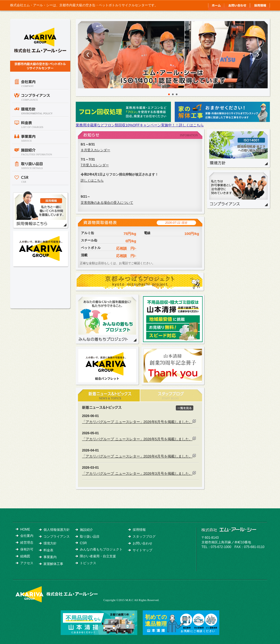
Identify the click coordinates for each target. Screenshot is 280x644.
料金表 (40, 124)
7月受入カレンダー (95, 165)
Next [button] (258, 55)
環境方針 (40, 110)
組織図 (25, 556)
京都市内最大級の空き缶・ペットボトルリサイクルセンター (40, 46)
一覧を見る (185, 408)
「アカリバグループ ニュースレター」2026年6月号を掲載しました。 (137, 422)
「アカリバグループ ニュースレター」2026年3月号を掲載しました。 (137, 473)
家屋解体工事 (53, 564)
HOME (25, 529)
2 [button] (173, 94)
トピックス (88, 563)
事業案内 (40, 137)
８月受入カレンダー (95, 150)
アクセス (27, 563)
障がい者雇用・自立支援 (98, 556)
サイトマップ (142, 550)
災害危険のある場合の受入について (107, 203)
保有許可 (27, 549)
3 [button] (177, 94)
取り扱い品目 (40, 165)
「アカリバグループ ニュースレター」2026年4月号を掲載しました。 (137, 456)
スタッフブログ (144, 537)
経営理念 (27, 543)
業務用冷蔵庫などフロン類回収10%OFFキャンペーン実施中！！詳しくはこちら (140, 125)
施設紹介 (40, 151)
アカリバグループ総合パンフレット (41, 249)
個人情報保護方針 (57, 530)
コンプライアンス (40, 96)
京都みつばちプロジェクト (140, 282)
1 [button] (169, 94)
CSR (40, 178)
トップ (216, 5)
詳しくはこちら (92, 180)
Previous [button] (88, 55)
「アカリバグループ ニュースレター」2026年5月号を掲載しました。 (137, 439)
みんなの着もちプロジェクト (107, 319)
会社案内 (40, 83)
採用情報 (260, 5)
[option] (173, 55)
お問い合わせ (237, 5)
